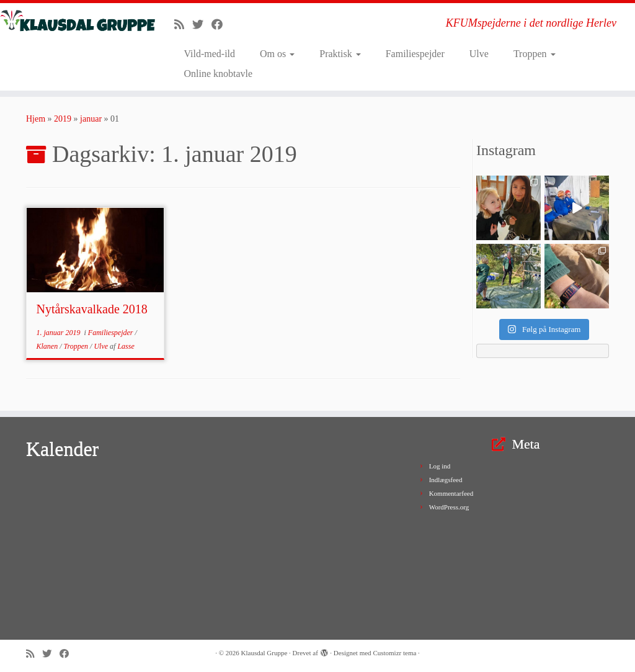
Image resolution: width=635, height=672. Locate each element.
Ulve (479, 54)
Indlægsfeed (446, 480)
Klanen (48, 346)
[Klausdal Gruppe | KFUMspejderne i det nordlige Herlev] (74, 21)
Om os (277, 54)
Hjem (36, 119)
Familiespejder (415, 54)
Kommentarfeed (451, 493)
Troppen (535, 54)
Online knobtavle (218, 74)
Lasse (126, 346)
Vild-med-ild (209, 54)
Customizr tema (394, 653)
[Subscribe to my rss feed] (183, 25)
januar (91, 119)
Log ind (440, 466)
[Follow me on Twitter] (202, 25)
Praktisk (340, 54)
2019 (63, 119)
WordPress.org (449, 507)
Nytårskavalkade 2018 (91, 309)
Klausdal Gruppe (264, 653)
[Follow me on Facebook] (221, 25)
